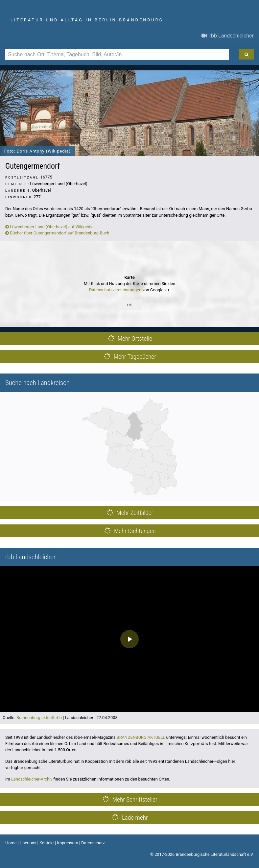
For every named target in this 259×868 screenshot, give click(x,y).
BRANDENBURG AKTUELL (141, 737)
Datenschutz (93, 843)
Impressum (67, 843)
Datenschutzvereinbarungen (115, 290)
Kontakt (47, 843)
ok (129, 305)
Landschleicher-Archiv (32, 779)
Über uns (28, 843)
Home (11, 843)
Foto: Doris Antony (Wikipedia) (37, 151)
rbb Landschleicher (228, 36)
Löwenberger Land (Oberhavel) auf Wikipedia (49, 227)
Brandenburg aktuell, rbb (39, 718)
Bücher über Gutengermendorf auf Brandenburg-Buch (57, 233)
